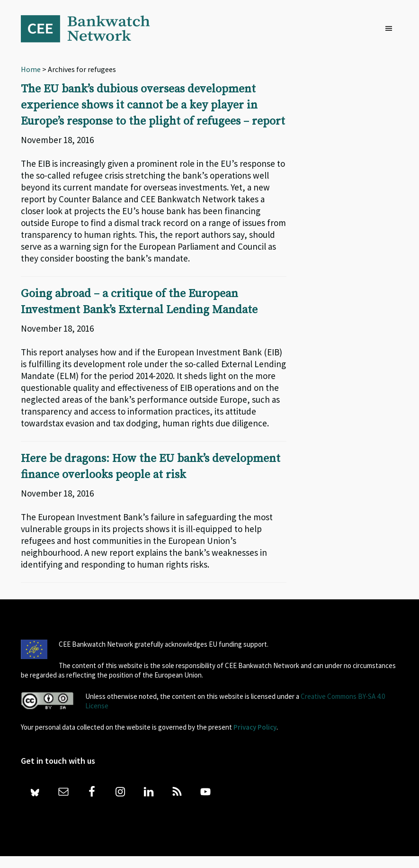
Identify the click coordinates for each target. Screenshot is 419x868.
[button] (391, 29)
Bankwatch (92, 28)
